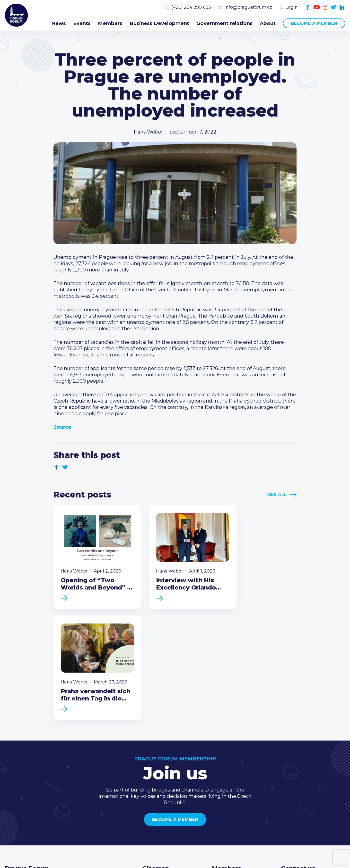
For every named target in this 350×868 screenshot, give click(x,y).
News (59, 23)
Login (292, 7)
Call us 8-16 (294, 768)
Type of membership (237, 776)
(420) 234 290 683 (191, 7)
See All (277, 495)
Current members (234, 768)
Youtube (317, 7)
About (268, 23)
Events (82, 23)
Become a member (314, 23)
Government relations (224, 23)
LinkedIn (342, 7)
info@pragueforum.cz (248, 7)
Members (110, 23)
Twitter (334, 7)
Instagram (325, 7)
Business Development (159, 23)
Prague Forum (17, 16)
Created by (175, 859)
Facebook (308, 7)
